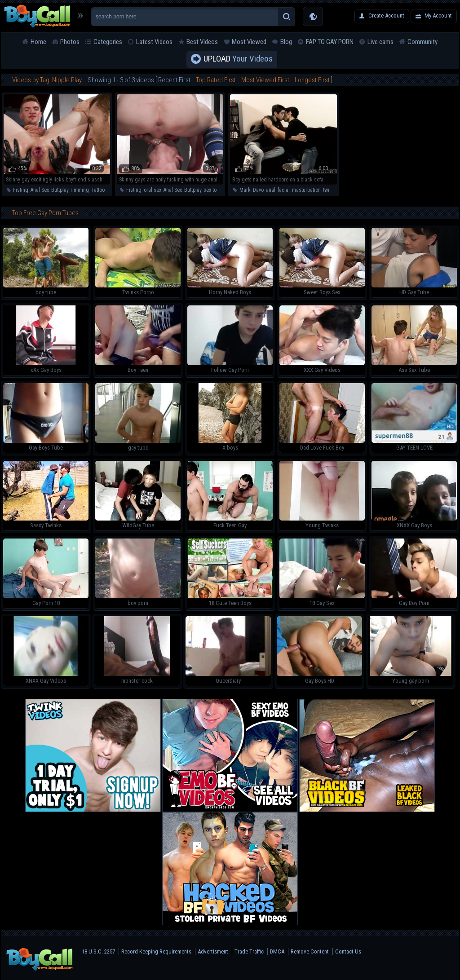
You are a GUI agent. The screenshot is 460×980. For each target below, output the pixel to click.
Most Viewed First (265, 80)
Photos (70, 42)
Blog (286, 42)
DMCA (277, 951)
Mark (245, 190)
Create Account (386, 15)
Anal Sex (40, 190)
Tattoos (99, 190)
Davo (258, 190)
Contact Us (348, 951)
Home (38, 42)
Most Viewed (249, 42)
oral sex (153, 190)
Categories (108, 42)
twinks (330, 190)
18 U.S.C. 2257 (98, 951)
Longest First (312, 80)
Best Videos (202, 42)
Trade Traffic (249, 951)
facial (284, 190)
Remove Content (310, 951)
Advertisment (213, 951)
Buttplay (60, 190)
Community (422, 42)
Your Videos (238, 59)
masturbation (306, 190)
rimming (80, 190)
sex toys (212, 190)
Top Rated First (216, 80)
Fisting (21, 190)
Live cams (380, 42)
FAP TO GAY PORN (330, 42)
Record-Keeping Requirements (156, 951)
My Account (438, 15)
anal (271, 190)
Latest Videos (154, 42)
